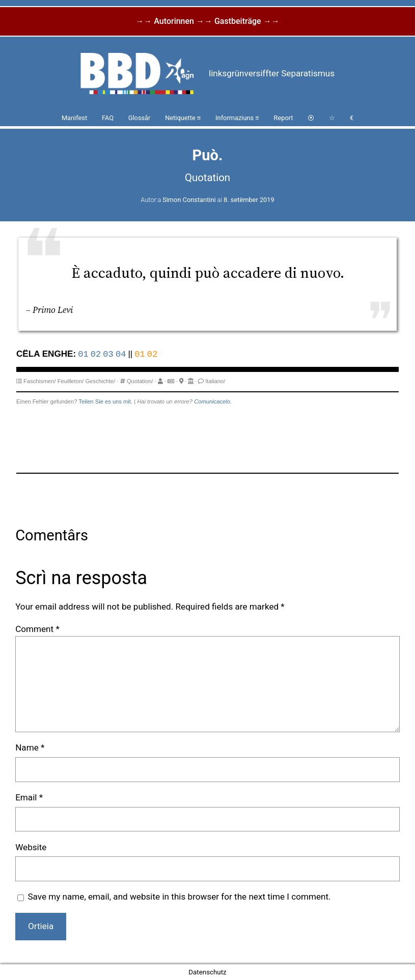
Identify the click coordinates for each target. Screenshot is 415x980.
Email (29, 797)
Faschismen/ (39, 381)
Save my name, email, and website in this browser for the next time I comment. (179, 897)
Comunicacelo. (213, 401)
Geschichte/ (100, 381)
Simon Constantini (189, 200)
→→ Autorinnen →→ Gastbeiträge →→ (207, 21)
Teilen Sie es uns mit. (105, 401)
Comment (37, 629)
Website (31, 847)
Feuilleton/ (71, 381)
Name (30, 747)
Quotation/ (140, 381)
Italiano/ (215, 381)
